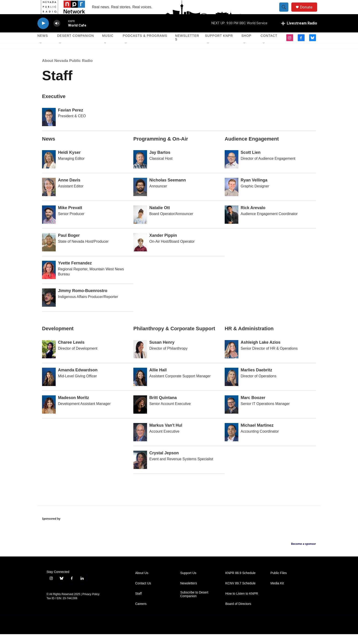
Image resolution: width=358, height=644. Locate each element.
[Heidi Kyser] (49, 169)
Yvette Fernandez (75, 273)
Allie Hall (158, 380)
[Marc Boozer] (232, 415)
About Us (142, 583)
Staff (138, 603)
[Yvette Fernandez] (49, 280)
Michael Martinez (257, 435)
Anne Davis (69, 190)
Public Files (279, 583)
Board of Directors (238, 614)
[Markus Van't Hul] (140, 442)
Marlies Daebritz (256, 380)
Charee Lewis (71, 352)
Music (108, 46)
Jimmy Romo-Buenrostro (83, 301)
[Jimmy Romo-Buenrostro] (49, 308)
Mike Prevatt (70, 218)
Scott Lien (251, 162)
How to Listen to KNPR (242, 603)
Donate (309, 12)
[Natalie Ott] (140, 225)
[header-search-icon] (286, 12)
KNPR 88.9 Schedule (240, 583)
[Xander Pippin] (140, 252)
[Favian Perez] (49, 127)
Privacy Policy (91, 604)
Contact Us (143, 593)
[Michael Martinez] (232, 442)
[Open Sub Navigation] (41, 53)
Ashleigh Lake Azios (261, 352)
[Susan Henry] (140, 359)
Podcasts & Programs (145, 46)
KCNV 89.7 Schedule (240, 593)
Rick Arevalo (253, 218)
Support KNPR (219, 46)
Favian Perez (71, 120)
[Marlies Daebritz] (232, 387)
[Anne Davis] (49, 197)
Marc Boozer (253, 408)
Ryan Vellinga (254, 190)
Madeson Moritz (74, 408)
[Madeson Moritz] (49, 415)
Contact (269, 46)
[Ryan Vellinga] (232, 197)
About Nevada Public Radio (67, 71)
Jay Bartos (160, 162)
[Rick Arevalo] (232, 225)
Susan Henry (162, 352)
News (43, 46)
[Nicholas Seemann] (140, 197)
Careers (141, 614)
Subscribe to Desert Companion (194, 604)
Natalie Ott (160, 218)
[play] (43, 33)
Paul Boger (69, 245)
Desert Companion (75, 46)
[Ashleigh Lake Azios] (232, 359)
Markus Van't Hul (166, 435)
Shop (246, 46)
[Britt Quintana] (140, 415)
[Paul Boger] (49, 252)
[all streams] (299, 33)
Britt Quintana (163, 408)
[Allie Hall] (140, 387)
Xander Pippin (163, 245)
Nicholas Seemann (168, 190)
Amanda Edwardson (78, 380)
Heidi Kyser (69, 162)
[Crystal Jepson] (140, 470)
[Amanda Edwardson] (49, 387)
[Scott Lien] (232, 169)
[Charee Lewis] (49, 359)
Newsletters (187, 48)
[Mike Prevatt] (49, 225)
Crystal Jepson (164, 463)
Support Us (188, 583)
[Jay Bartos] (140, 169)
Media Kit (277, 593)
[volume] (57, 33)
